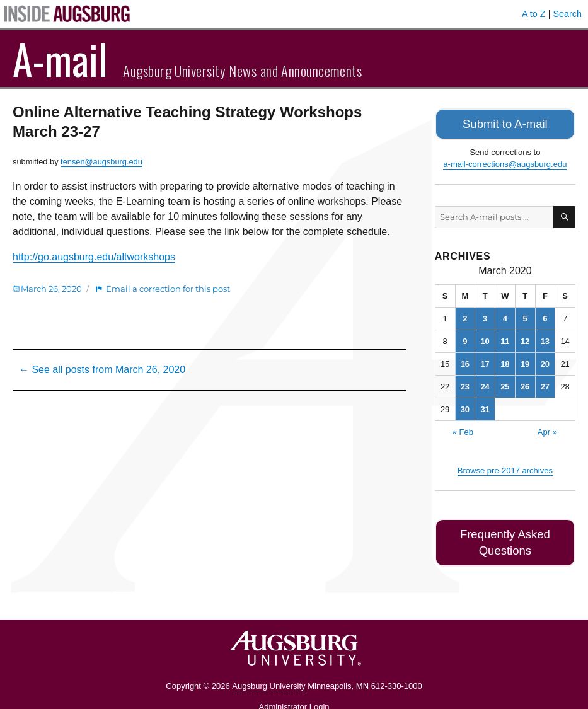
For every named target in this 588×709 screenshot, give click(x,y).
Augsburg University (268, 665)
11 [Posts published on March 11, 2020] (505, 339)
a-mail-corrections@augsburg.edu (505, 162)
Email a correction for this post (168, 289)
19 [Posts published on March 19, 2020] (525, 361)
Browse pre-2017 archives (505, 468)
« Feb (463, 429)
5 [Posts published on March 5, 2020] (525, 316)
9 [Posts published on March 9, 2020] (465, 339)
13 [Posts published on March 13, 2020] (545, 339)
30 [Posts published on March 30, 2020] (465, 407)
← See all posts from (102, 370)
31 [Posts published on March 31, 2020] (485, 407)
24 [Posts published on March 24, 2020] (485, 384)
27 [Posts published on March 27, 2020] (545, 384)
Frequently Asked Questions (505, 530)
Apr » (547, 429)
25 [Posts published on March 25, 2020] (505, 384)
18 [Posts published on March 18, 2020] (505, 361)
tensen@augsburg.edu (101, 162)
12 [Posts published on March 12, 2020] (525, 339)
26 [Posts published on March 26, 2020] (525, 384)
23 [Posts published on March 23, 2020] (465, 384)
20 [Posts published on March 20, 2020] (545, 361)
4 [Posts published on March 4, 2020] (505, 316)
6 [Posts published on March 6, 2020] (545, 316)
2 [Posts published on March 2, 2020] (465, 316)
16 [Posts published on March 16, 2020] (465, 361)
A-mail (60, 59)
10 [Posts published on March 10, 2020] (485, 339)
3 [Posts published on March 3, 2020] (485, 316)
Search (567, 14)
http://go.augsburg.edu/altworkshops (94, 257)
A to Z (534, 14)
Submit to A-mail (505, 123)
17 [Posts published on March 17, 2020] (485, 361)
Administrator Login (294, 685)
